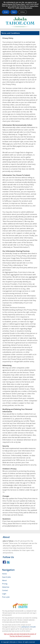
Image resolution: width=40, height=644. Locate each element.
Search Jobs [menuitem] (7, 577)
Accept (6, 12)
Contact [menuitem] (5, 590)
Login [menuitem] (4, 594)
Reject (14, 12)
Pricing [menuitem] (5, 584)
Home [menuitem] (4, 574)
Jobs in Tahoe (17, 642)
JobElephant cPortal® (29, 627)
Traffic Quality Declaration (24, 8)
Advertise (6, 587)
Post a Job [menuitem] (6, 597)
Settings (23, 12)
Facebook (4, 562)
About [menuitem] (4, 580)
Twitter (8, 562)
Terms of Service (7, 4)
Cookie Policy (34, 6)
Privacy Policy (20, 4)
